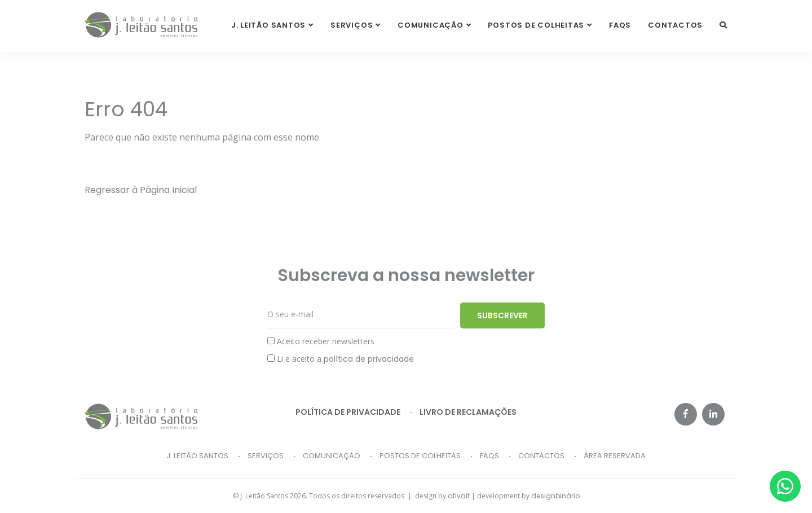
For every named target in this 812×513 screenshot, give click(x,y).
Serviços (266, 456)
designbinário (555, 496)
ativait (459, 496)
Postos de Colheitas (420, 456)
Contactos (675, 25)
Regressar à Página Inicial (141, 190)
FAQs (620, 25)
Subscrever (502, 315)
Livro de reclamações (468, 412)
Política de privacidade (348, 412)
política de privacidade (369, 359)
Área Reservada (615, 456)
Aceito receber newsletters (321, 341)
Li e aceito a (341, 359)
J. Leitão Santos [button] (268, 25)
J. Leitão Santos (197, 456)
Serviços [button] (352, 25)
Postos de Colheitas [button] (536, 25)
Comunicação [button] (431, 25)
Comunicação (332, 456)
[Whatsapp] (785, 486)
